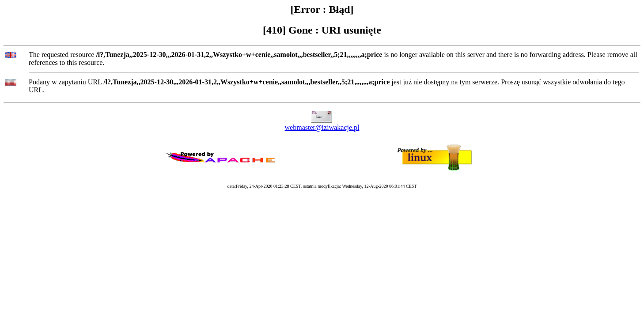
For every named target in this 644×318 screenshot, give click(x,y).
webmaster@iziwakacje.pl (322, 127)
